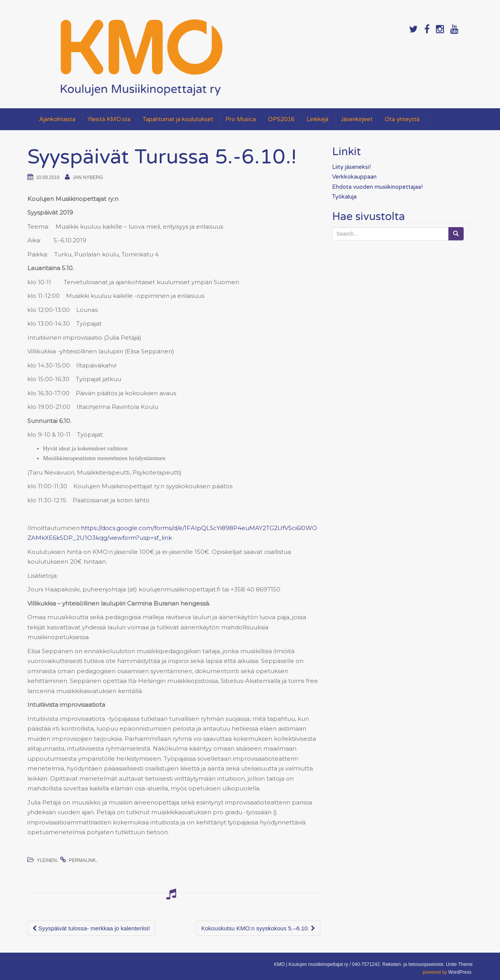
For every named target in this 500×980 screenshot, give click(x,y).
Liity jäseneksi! (351, 167)
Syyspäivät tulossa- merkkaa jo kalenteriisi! (91, 928)
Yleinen (47, 860)
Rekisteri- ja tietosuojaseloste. (413, 964)
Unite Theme (459, 964)
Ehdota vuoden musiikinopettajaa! (377, 187)
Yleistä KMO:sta (109, 119)
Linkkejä (318, 119)
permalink (82, 860)
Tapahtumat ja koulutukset (178, 119)
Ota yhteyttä (402, 119)
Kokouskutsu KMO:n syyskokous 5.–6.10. (258, 928)
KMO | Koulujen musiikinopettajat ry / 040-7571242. (327, 964)
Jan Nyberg (88, 177)
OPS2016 (281, 119)
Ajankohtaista (57, 119)
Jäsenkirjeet (357, 119)
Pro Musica (241, 119)
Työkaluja (344, 197)
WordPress (460, 972)
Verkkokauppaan (354, 177)
